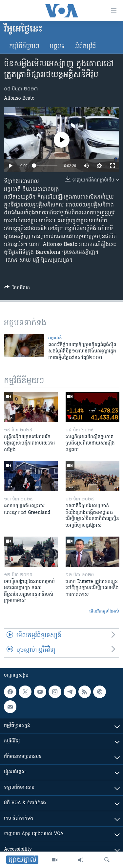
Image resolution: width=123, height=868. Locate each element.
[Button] (17, 289)
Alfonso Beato (19, 98)
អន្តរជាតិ (55, 338)
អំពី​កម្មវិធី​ (86, 47)
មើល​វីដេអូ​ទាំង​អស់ (104, 611)
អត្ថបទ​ (57, 47)
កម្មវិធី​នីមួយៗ (24, 47)
